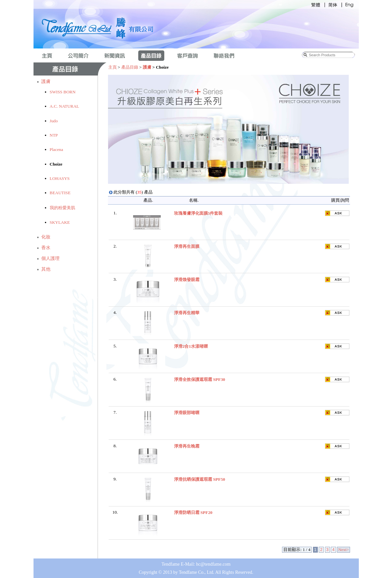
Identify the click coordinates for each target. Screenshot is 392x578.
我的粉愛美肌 (62, 208)
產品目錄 (130, 67)
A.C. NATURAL (65, 106)
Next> (344, 550)
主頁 (113, 67)
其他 (46, 269)
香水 (46, 248)
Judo (54, 121)
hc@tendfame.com (213, 564)
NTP (54, 135)
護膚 (46, 81)
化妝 (46, 237)
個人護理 (50, 258)
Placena (56, 149)
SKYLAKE (60, 222)
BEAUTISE (60, 193)
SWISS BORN (63, 92)
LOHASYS (60, 178)
